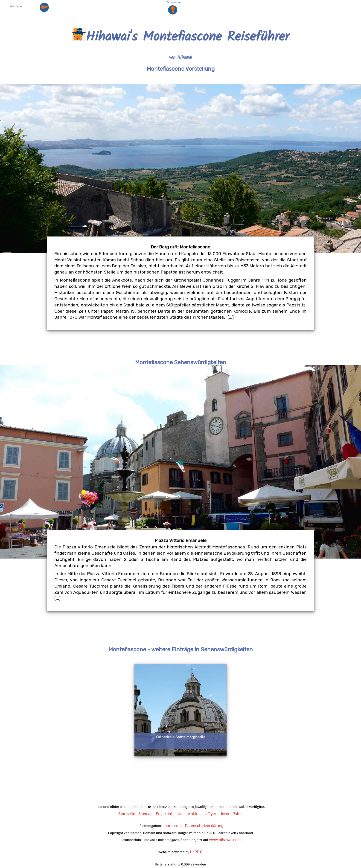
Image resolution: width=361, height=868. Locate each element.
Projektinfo (165, 814)
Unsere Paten (231, 814)
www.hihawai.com (225, 840)
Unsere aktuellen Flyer (197, 814)
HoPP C (196, 852)
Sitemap (146, 814)
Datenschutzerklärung (204, 826)
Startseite (127, 814)
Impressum (172, 826)
